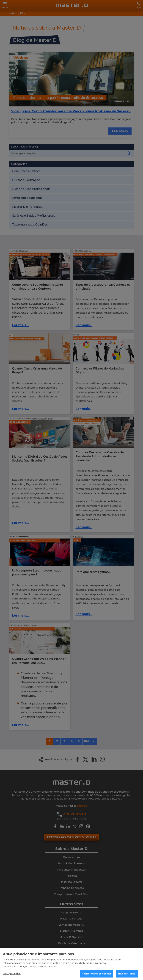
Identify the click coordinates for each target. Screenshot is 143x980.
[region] (71, 964)
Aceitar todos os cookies (97, 974)
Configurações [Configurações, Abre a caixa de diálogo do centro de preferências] (12, 973)
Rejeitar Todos (127, 974)
